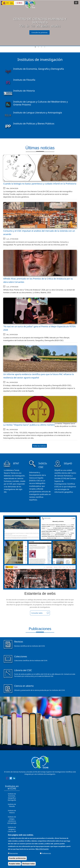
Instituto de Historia (12, 812)
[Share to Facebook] (7, 779)
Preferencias (46, 853)
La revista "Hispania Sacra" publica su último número (29, 425)
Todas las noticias (40, 446)
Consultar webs (37, 613)
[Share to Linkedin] (14, 779)
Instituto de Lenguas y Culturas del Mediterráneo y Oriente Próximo (12, 831)
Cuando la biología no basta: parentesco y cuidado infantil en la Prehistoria (40, 184)
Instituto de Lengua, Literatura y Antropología (12, 820)
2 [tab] (38, 47)
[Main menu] (76, 3)
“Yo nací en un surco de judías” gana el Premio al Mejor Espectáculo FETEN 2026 (39, 328)
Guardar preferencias (17, 858)
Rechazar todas (29, 864)
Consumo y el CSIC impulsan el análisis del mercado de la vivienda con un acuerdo (39, 233)
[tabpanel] (40, 23)
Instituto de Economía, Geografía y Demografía (12, 797)
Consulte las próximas (40, 32)
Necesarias (14, 853)
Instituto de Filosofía (12, 805)
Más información (42, 849)
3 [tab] (42, 47)
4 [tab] (45, 47)
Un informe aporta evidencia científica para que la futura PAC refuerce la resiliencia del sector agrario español (38, 376)
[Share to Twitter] (11, 779)
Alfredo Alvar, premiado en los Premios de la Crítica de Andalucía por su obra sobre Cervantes (38, 280)
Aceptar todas (15, 864)
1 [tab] (35, 47)
